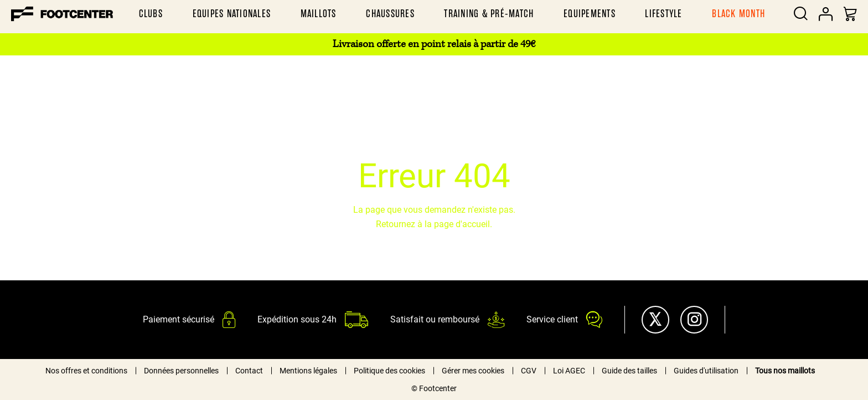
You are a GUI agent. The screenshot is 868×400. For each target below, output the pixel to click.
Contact (249, 371)
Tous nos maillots (785, 371)
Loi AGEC (569, 371)
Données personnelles (181, 371)
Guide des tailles (629, 371)
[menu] (452, 14)
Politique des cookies (389, 371)
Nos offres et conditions (86, 371)
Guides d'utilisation (706, 371)
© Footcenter (434, 388)
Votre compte (826, 14)
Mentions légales (308, 371)
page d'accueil (462, 224)
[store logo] (62, 14)
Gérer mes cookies (473, 371)
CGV (529, 371)
